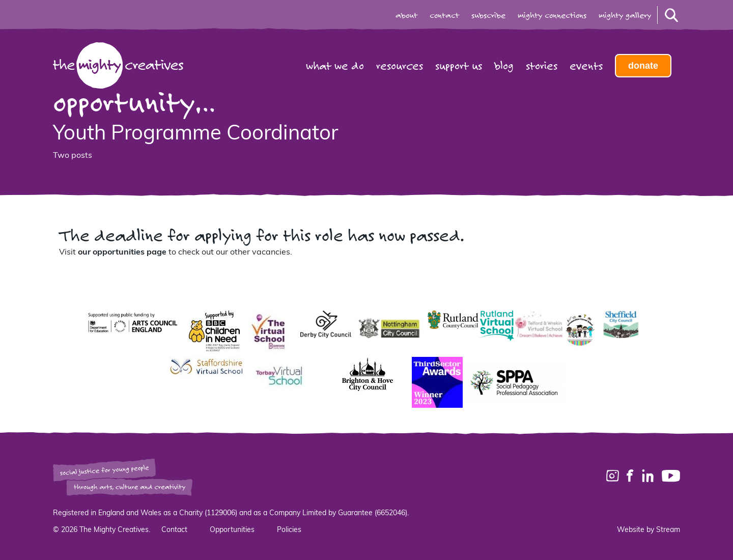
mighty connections (552, 15)
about (406, 15)
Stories (542, 66)
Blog (504, 66)
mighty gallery (625, 15)
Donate (643, 66)
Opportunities (232, 530)
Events (586, 66)
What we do (335, 66)
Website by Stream (649, 530)
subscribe (488, 15)
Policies (289, 530)
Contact (174, 530)
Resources (400, 66)
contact (444, 15)
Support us (459, 66)
